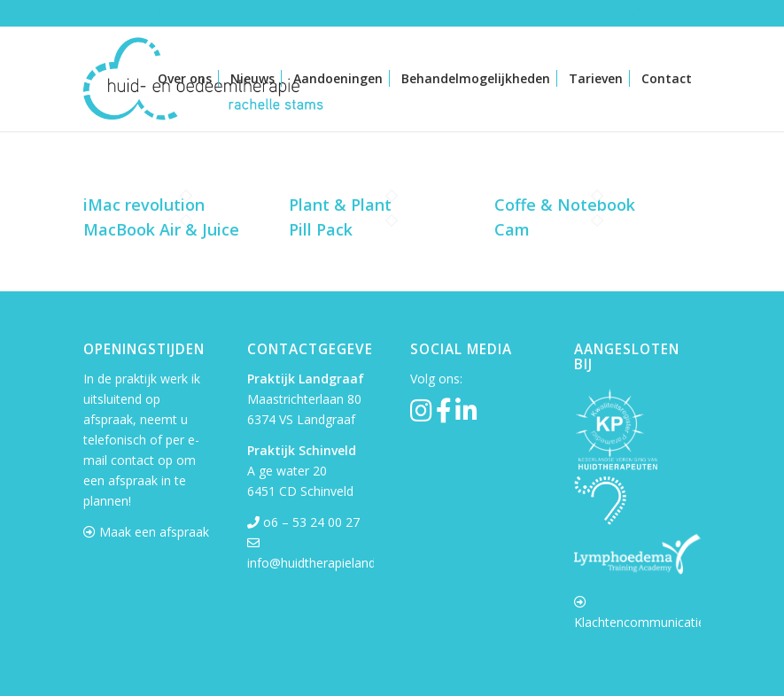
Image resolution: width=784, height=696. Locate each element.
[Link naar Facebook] (660, 13)
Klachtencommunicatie (640, 622)
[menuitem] (185, 79)
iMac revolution (144, 205)
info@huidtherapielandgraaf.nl (333, 563)
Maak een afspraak (154, 532)
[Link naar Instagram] (634, 13)
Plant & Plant (340, 205)
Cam (512, 229)
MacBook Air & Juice (161, 229)
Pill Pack (321, 229)
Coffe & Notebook (565, 205)
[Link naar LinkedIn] (687, 13)
